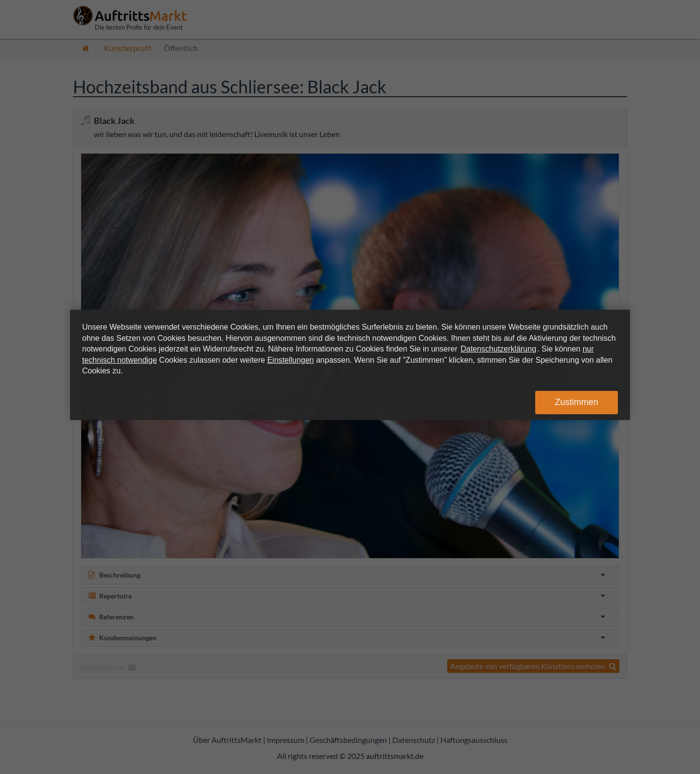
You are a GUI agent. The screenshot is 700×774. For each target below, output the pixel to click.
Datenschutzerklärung (498, 349)
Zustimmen (576, 402)
